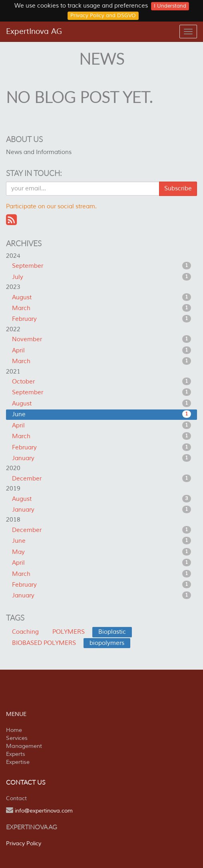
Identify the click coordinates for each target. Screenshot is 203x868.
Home (14, 730)
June (101, 414)
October (101, 382)
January (101, 458)
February (101, 319)
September (101, 266)
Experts (16, 754)
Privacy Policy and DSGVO (103, 16)
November (101, 339)
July (101, 277)
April (101, 350)
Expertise (18, 762)
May (101, 552)
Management (24, 746)
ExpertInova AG (34, 32)
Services (17, 738)
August (101, 297)
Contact (16, 798)
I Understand (170, 6)
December (101, 478)
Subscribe (178, 189)
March (101, 308)
